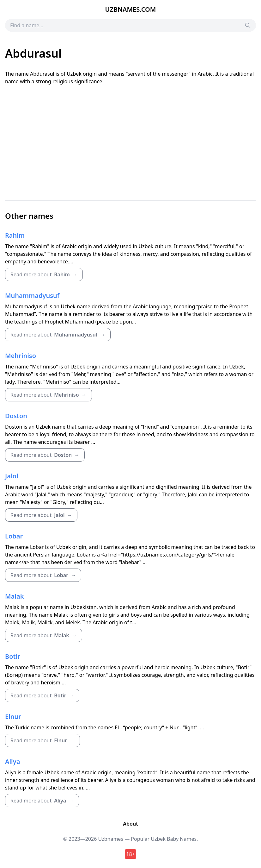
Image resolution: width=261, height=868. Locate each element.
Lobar (14, 536)
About (130, 824)
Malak (14, 596)
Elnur (13, 717)
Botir (13, 656)
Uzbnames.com (131, 9)
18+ (130, 854)
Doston (16, 416)
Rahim (15, 235)
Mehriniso (21, 356)
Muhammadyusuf (32, 296)
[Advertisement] (130, 143)
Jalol (12, 476)
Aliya (12, 761)
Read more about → (44, 274)
